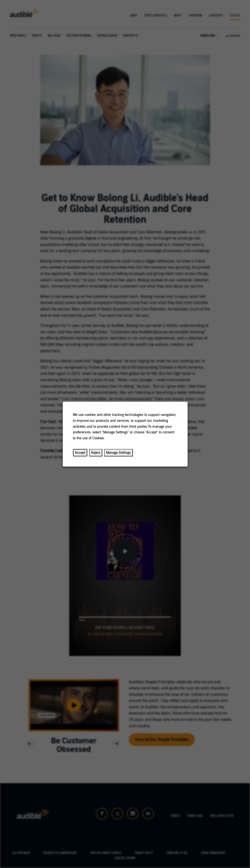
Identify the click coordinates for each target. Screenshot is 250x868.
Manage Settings (118, 452)
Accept (80, 452)
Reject (96, 452)
